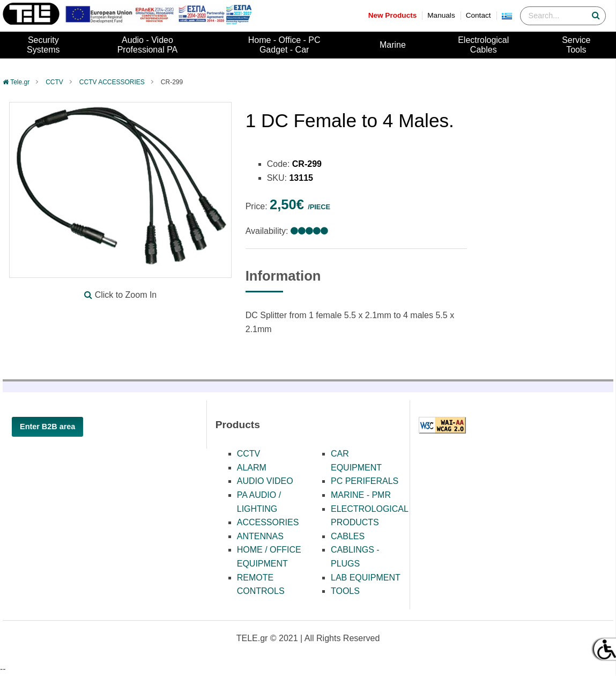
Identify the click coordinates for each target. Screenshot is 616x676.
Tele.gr (20, 82)
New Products (393, 15)
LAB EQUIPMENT (366, 578)
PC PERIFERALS (365, 481)
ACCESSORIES (268, 522)
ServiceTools (576, 45)
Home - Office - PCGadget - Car (284, 45)
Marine (393, 45)
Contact (478, 15)
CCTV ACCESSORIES (112, 82)
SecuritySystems (43, 45)
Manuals (441, 15)
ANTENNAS (260, 536)
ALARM (252, 468)
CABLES (348, 536)
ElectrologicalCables (483, 45)
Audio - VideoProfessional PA (148, 45)
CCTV (54, 82)
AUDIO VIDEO (265, 481)
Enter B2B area (47, 427)
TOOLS (345, 591)
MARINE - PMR (361, 495)
